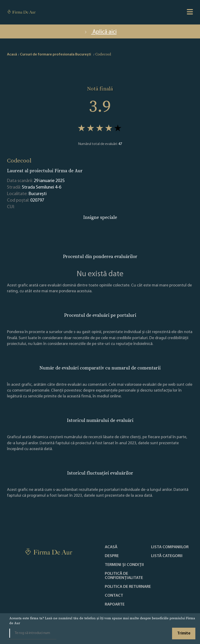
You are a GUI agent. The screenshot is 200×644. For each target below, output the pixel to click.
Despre (112, 556)
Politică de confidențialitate (124, 576)
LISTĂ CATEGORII (167, 556)
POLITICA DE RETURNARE (128, 587)
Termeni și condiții (124, 565)
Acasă (111, 547)
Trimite (184, 633)
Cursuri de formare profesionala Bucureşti (56, 55)
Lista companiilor (170, 547)
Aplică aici (100, 32)
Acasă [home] (12, 55)
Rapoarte (115, 605)
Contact (114, 596)
